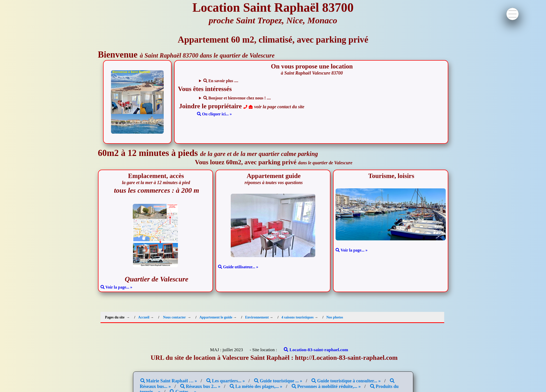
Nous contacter (175, 317)
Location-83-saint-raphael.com (316, 350)
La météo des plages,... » (257, 386)
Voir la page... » (117, 287)
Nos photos (335, 317)
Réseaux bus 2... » (201, 386)
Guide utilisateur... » (238, 267)
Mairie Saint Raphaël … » (169, 381)
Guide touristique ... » (279, 381)
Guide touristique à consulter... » (347, 381)
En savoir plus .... (221, 81)
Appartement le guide (216, 317)
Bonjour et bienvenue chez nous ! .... (237, 98)
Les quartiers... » (226, 381)
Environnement (257, 317)
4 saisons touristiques (298, 317)
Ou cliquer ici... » (214, 114)
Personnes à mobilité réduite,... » (327, 386)
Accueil (144, 317)
